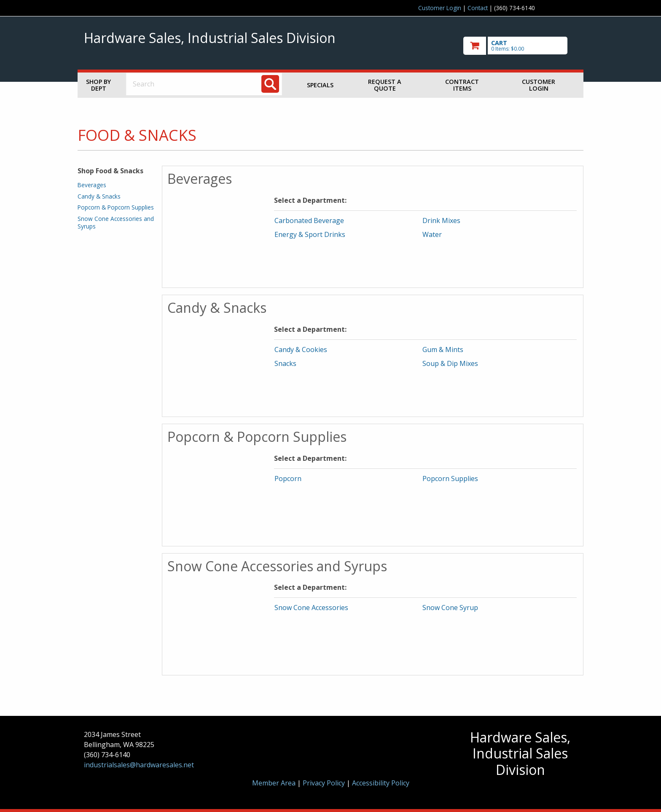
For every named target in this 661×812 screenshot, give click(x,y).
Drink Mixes (441, 220)
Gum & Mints (443, 350)
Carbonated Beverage (309, 220)
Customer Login (440, 8)
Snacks (285, 363)
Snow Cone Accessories (311, 608)
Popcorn (288, 479)
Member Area (274, 783)
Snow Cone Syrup (450, 608)
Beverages (92, 185)
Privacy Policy (325, 783)
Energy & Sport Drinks (310, 234)
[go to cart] (520, 46)
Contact (478, 8)
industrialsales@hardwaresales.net (139, 765)
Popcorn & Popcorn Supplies (116, 207)
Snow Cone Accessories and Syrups (116, 222)
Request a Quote (385, 85)
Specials (320, 85)
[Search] (270, 84)
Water (432, 234)
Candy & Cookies (301, 350)
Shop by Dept (98, 85)
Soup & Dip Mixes (450, 363)
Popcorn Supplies (450, 479)
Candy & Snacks (99, 196)
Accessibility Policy (381, 783)
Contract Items (462, 85)
